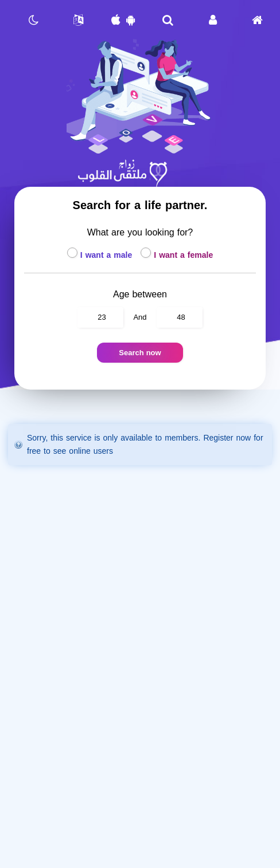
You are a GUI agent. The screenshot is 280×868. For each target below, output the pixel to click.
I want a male (101, 255)
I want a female (177, 255)
